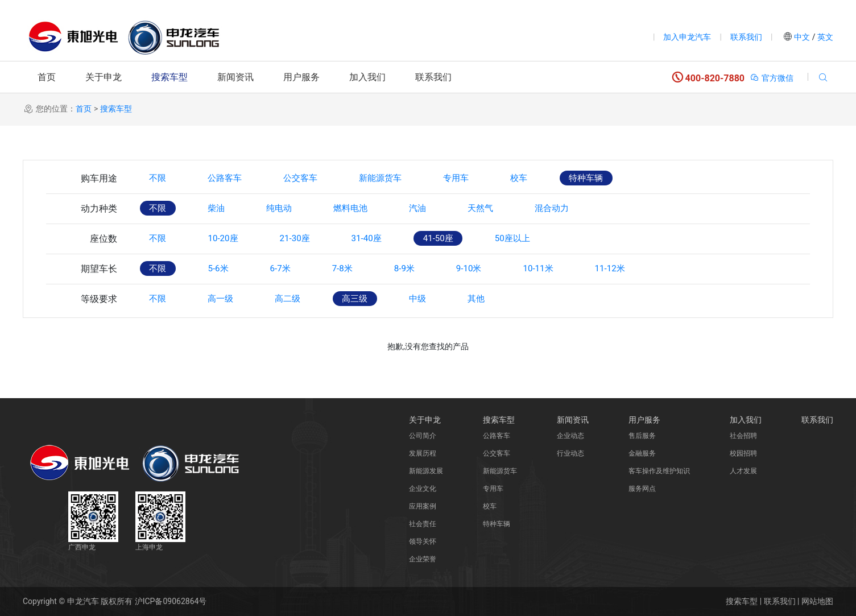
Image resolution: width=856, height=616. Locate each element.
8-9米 (428, 269)
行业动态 (570, 453)
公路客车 (233, 178)
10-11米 (573, 269)
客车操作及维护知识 (659, 471)
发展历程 (423, 453)
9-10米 (498, 269)
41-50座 (464, 239)
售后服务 (642, 436)
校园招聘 (743, 453)
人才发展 (743, 471)
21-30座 (308, 239)
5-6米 (226, 269)
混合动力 (588, 208)
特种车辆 (625, 178)
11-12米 (650, 269)
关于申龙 (104, 77)
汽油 (443, 208)
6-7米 (293, 269)
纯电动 (292, 208)
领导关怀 (423, 541)
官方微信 (772, 78)
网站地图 (817, 601)
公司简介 (423, 436)
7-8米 (361, 269)
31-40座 (386, 239)
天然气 (511, 208)
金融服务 (642, 453)
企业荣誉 (423, 559)
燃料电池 (370, 208)
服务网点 (642, 489)
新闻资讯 (235, 77)
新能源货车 (402, 178)
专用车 (483, 178)
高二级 (301, 299)
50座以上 (544, 239)
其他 (506, 299)
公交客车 (315, 178)
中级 (443, 299)
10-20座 (231, 239)
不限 (160, 178)
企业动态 (570, 436)
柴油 (224, 208)
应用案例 (423, 506)
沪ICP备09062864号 (171, 601)
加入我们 (367, 77)
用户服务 (301, 77)
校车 (552, 178)
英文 (824, 37)
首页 (47, 77)
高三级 (374, 299)
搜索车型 (169, 77)
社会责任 (423, 524)
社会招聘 (743, 436)
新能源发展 (426, 471)
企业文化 (423, 489)
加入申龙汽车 (687, 37)
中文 (802, 37)
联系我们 (746, 37)
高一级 (229, 299)
